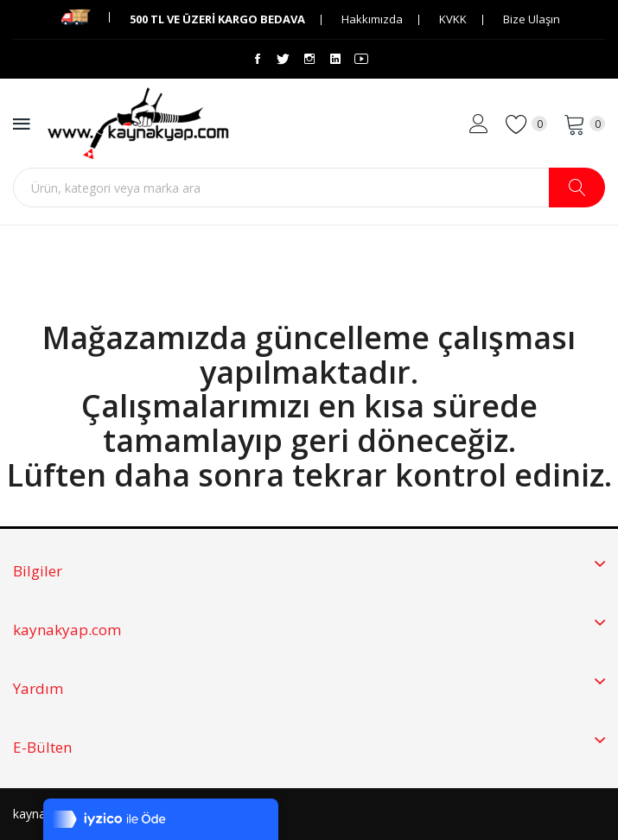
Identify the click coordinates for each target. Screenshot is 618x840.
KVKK (453, 19)
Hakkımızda (372, 19)
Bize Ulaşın (532, 19)
